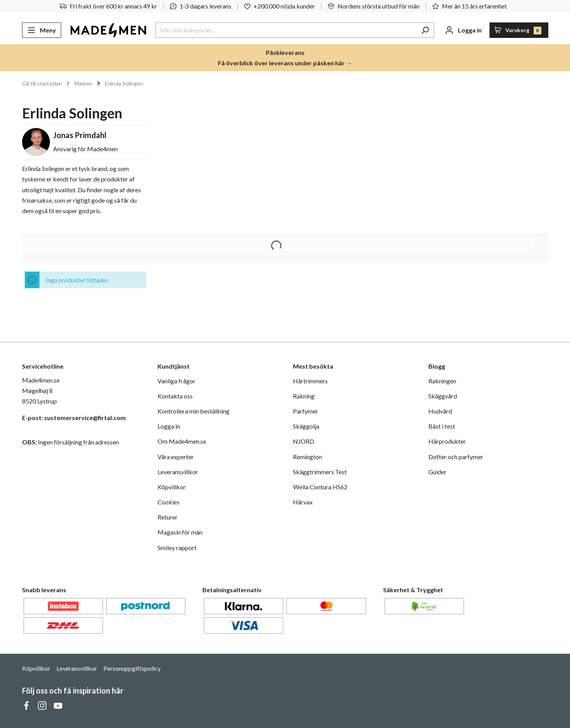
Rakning (304, 396)
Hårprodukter (447, 441)
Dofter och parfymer (456, 457)
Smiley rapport (177, 548)
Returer (168, 517)
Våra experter (176, 457)
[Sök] (425, 30)
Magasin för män (180, 532)
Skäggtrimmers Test (320, 472)
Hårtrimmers (310, 381)
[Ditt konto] (463, 30)
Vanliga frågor (176, 381)
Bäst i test (442, 426)
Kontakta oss (175, 396)
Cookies (169, 502)
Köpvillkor (172, 487)
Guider (437, 472)
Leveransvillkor (178, 472)
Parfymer (306, 411)
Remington (307, 457)
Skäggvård (443, 396)
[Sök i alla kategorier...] (286, 30)
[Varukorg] (519, 30)
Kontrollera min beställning (193, 411)
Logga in (169, 426)
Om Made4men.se (182, 441)
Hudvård (440, 411)
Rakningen (442, 381)
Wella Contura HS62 (320, 487)
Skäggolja (306, 426)
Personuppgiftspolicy (132, 668)
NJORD (304, 441)
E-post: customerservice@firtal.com (74, 418)
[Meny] (42, 30)
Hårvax (303, 502)
